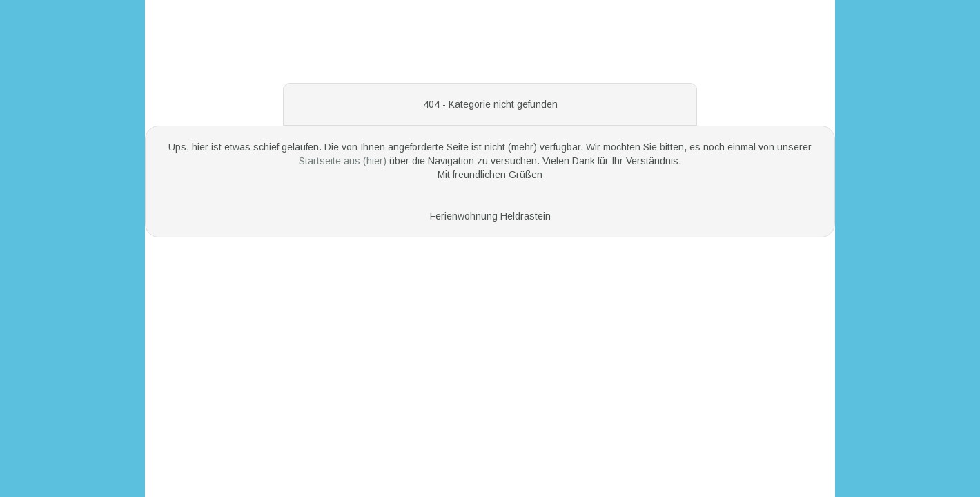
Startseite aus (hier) (344, 161)
